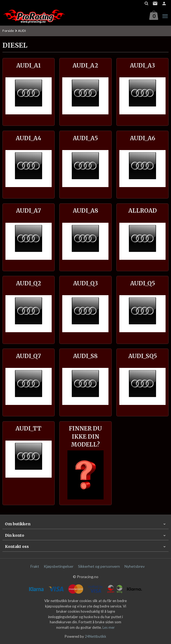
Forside (8, 31)
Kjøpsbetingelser (59, 566)
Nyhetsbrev (135, 566)
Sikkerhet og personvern (99, 566)
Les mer (109, 627)
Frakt (35, 566)
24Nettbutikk (96, 636)
